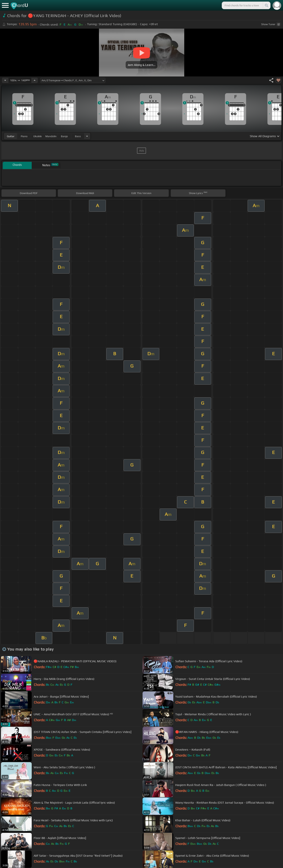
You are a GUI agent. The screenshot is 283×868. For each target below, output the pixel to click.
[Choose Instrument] (87, 136)
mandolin (51, 136)
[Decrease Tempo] (5, 80)
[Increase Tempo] (35, 80)
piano (24, 136)
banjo (64, 136)
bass (78, 136)
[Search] (266, 5)
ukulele (37, 136)
